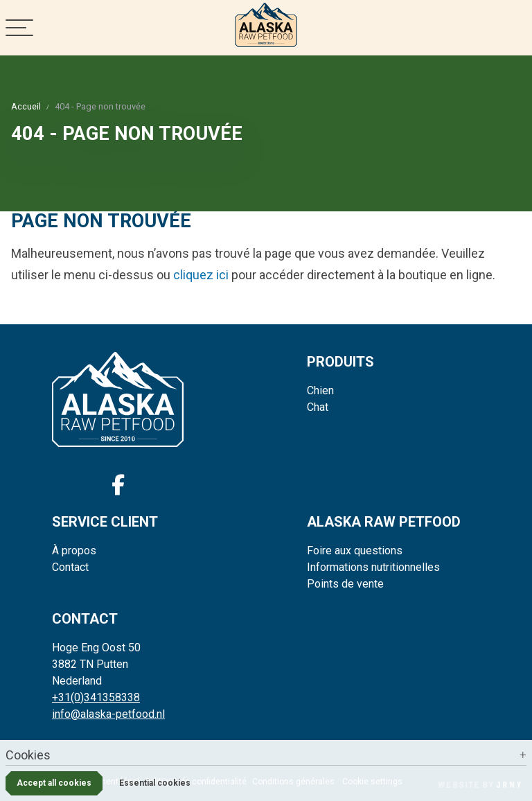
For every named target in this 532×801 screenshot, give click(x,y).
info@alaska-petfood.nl (108, 714)
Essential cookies (155, 783)
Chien (320, 390)
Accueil (26, 106)
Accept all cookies (54, 783)
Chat (318, 407)
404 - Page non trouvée (100, 106)
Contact (70, 567)
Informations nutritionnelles (373, 567)
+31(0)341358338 (96, 697)
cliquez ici (201, 275)
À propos (74, 551)
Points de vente (345, 584)
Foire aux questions (355, 551)
